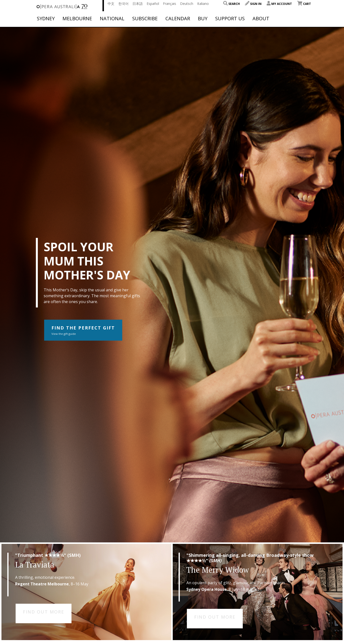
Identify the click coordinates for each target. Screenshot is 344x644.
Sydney (46, 19)
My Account (279, 4)
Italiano (203, 4)
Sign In (253, 4)
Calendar (178, 19)
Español (153, 4)
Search (232, 4)
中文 (111, 4)
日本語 (138, 4)
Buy (203, 19)
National (112, 19)
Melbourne (77, 19)
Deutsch (187, 4)
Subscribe (145, 19)
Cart (304, 4)
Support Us (230, 19)
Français (170, 4)
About (261, 19)
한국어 (123, 4)
